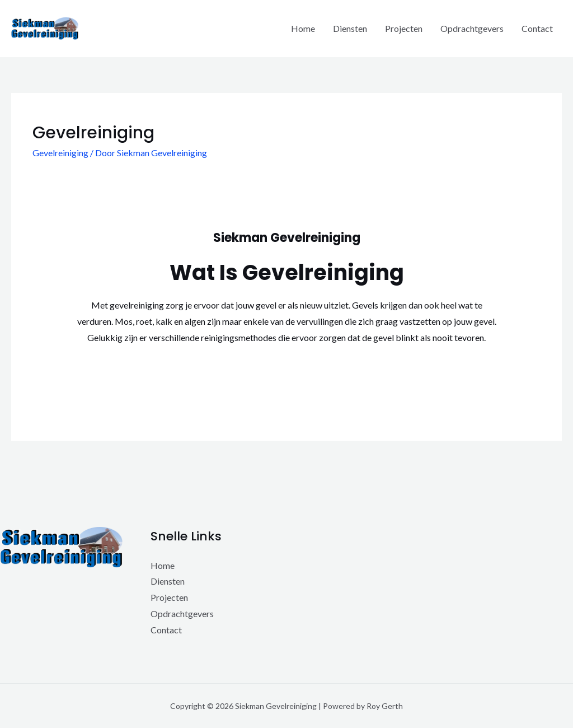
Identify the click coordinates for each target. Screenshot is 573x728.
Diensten (350, 28)
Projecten (404, 28)
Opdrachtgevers (472, 28)
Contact (537, 28)
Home (303, 28)
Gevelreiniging (60, 153)
